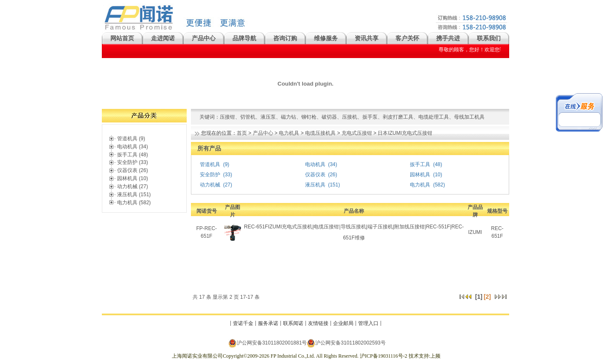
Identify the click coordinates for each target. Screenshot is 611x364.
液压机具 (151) (134, 195)
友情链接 (318, 323)
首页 (242, 133)
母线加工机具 (469, 117)
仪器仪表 (315, 175)
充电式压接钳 (357, 133)
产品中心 (204, 38)
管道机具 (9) (131, 139)
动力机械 (210, 185)
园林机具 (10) (133, 178)
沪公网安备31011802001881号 (268, 343)
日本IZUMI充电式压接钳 (405, 133)
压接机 (350, 117)
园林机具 (420, 175)
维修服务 (326, 38)
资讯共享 (367, 38)
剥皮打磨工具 (398, 117)
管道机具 (210, 164)
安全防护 (210, 175)
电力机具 (289, 133)
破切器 (329, 117)
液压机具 (315, 185)
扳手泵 (370, 117)
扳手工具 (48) (133, 155)
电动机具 (315, 164)
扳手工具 (420, 164)
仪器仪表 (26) (133, 170)
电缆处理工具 (434, 117)
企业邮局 (343, 323)
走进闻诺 (163, 38)
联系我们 (489, 38)
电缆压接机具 (320, 133)
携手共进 (448, 38)
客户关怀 (407, 38)
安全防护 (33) (133, 162)
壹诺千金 (243, 323)
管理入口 (368, 323)
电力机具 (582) (134, 203)
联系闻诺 (293, 323)
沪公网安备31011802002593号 (346, 343)
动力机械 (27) (133, 186)
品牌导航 (244, 38)
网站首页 (122, 38)
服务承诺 (268, 323)
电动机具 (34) (133, 147)
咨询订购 (285, 38)
